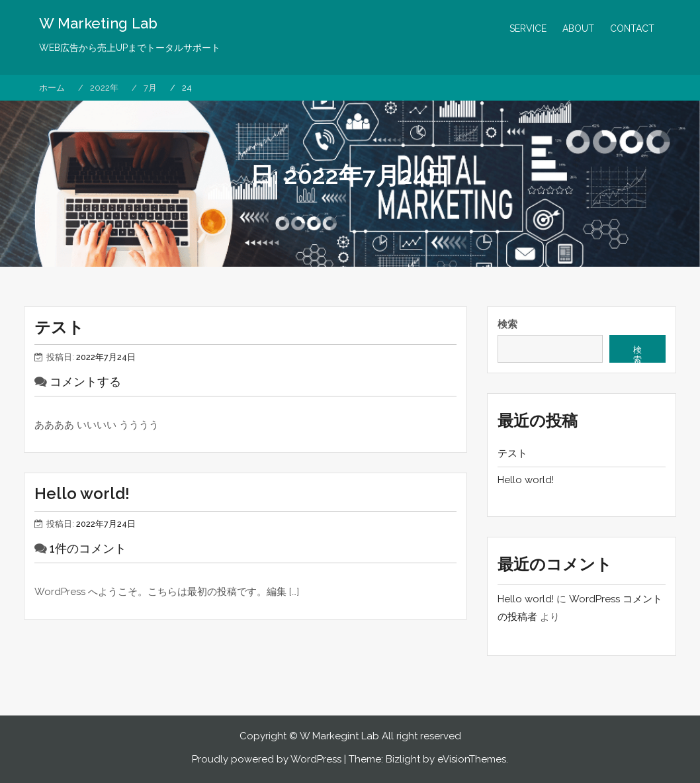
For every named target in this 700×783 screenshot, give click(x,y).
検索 (507, 324)
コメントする (85, 382)
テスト (59, 327)
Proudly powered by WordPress (267, 759)
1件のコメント (88, 548)
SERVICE (528, 28)
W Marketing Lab (98, 23)
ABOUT (578, 28)
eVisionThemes (472, 759)
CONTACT (632, 28)
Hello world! (82, 493)
